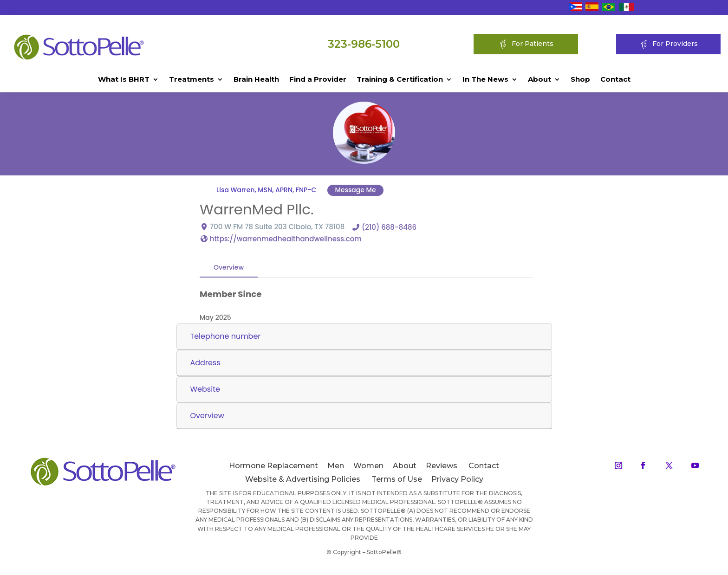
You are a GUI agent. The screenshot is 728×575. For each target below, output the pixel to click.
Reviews (442, 466)
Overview (229, 267)
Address (205, 363)
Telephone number (226, 336)
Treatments (192, 80)
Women (368, 466)
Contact (615, 80)
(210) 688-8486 (389, 227)
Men (336, 466)
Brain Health (256, 80)
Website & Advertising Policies (303, 479)
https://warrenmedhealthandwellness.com (286, 238)
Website (205, 389)
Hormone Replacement (273, 466)
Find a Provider (318, 80)
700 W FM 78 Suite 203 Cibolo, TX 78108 (277, 226)
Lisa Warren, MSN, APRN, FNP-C (266, 190)
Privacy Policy (457, 479)
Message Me (355, 190)
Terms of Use (397, 479)
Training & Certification (400, 80)
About (539, 80)
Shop (580, 80)
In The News (485, 80)
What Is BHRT (124, 80)
